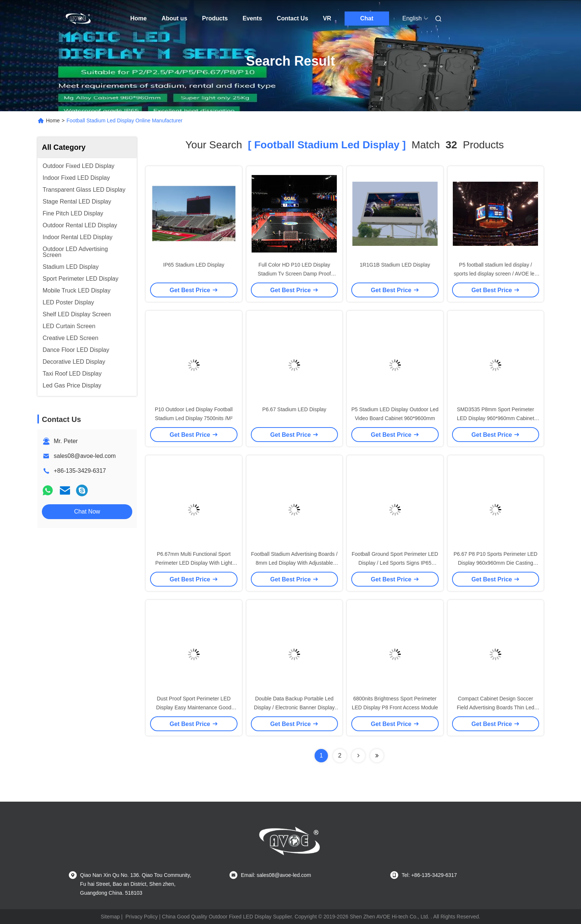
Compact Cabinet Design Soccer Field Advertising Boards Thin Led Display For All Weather (496, 707)
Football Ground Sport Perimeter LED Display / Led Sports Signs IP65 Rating (395, 563)
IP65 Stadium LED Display (194, 265)
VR (327, 18)
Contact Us (292, 18)
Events (252, 18)
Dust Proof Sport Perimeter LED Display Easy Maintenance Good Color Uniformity (194, 707)
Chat (367, 18)
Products (215, 18)
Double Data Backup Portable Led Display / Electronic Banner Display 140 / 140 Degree (294, 707)
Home (139, 18)
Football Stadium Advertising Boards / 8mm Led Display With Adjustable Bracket (294, 563)
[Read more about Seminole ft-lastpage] (377, 756)
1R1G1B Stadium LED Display (395, 265)
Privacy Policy (142, 917)
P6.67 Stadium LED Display (294, 409)
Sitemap (110, 917)
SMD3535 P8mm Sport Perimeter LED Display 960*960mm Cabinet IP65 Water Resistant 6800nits (496, 418)
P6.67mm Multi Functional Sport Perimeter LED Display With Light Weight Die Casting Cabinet (194, 563)
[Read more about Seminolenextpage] (358, 756)
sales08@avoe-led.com (85, 456)
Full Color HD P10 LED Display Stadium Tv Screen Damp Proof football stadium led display (294, 274)
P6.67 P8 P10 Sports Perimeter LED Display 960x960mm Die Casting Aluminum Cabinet (495, 563)
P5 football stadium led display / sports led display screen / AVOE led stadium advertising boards (496, 274)
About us (174, 18)
